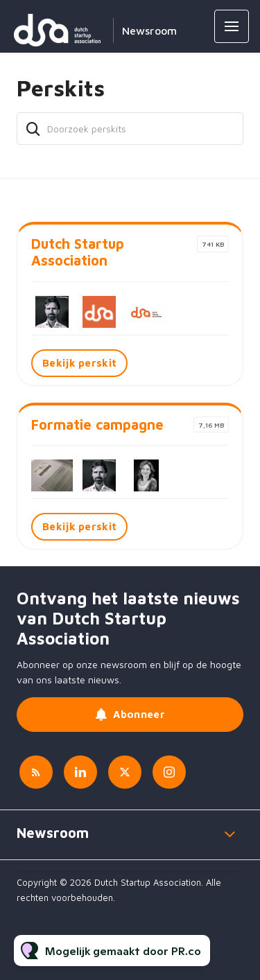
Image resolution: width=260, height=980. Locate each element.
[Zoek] (33, 129)
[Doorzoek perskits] (130, 129)
